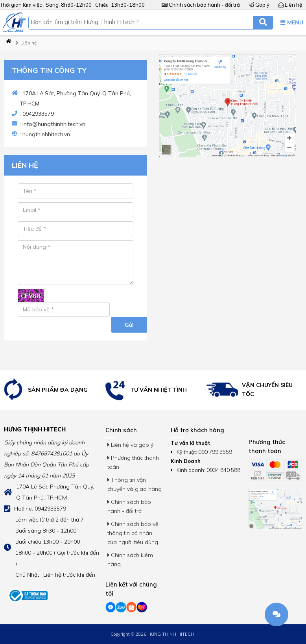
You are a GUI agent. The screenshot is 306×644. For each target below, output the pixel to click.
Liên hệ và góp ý (130, 445)
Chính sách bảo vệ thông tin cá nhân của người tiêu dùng (133, 533)
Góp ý (259, 5)
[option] (51, 390)
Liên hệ (290, 5)
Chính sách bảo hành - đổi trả (201, 5)
